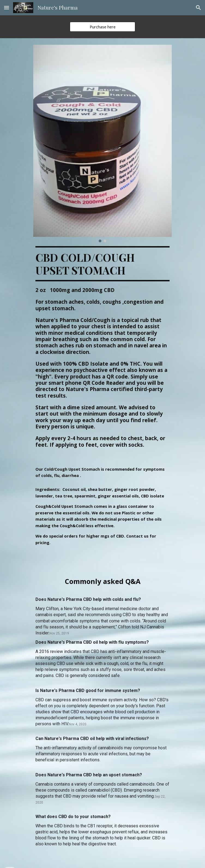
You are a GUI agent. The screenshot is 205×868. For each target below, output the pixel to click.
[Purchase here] (102, 27)
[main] (102, 352)
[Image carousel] (102, 144)
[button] (7, 8)
